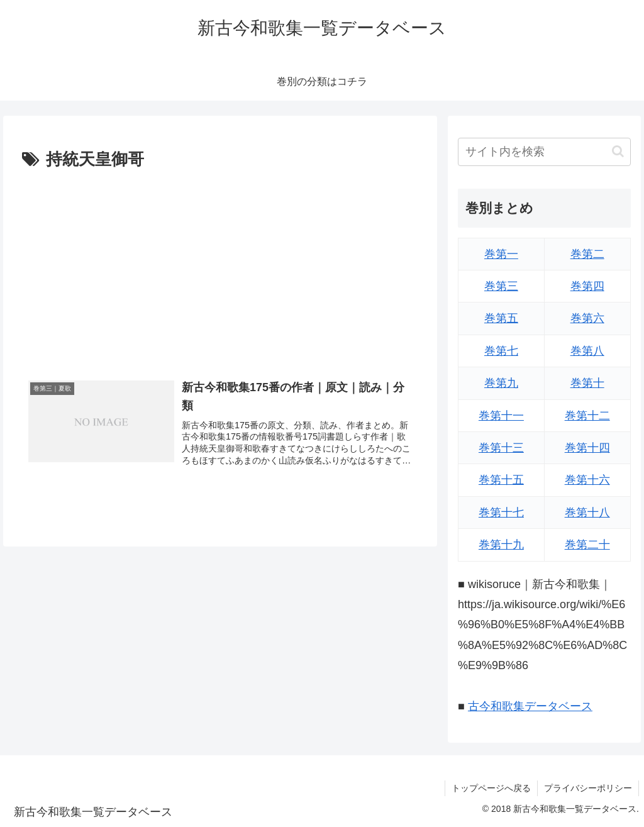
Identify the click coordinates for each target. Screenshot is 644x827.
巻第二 (587, 254)
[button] (618, 151)
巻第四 (587, 286)
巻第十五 (501, 480)
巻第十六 (587, 480)
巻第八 (587, 351)
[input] (544, 152)
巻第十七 (501, 513)
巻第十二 (587, 416)
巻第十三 (501, 448)
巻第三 (501, 286)
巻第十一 (501, 416)
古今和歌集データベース (530, 706)
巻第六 (587, 318)
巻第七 (501, 351)
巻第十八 (587, 513)
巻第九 (501, 383)
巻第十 (587, 383)
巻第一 (501, 254)
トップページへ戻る (491, 788)
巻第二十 (587, 545)
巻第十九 (501, 545)
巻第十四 (587, 448)
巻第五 (501, 318)
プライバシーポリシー (588, 788)
